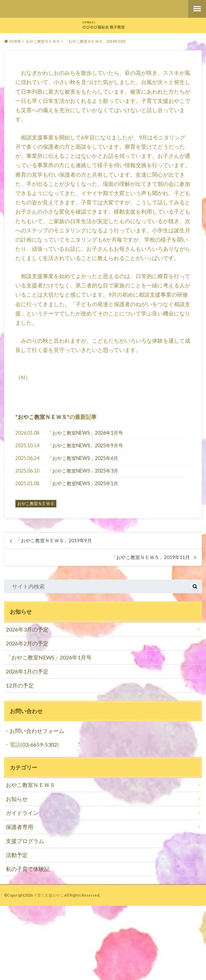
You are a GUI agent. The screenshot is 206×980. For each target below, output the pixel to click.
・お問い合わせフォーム (34, 731)
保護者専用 (19, 827)
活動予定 (17, 855)
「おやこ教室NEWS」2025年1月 (83, 483)
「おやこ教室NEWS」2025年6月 (83, 458)
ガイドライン (22, 813)
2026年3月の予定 (27, 629)
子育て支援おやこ (49, 895)
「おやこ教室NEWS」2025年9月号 (85, 445)
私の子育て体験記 (28, 869)
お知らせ (17, 799)
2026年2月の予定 (27, 643)
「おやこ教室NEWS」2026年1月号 (85, 433)
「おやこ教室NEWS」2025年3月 (83, 471)
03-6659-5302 (40, 744)
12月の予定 (20, 685)
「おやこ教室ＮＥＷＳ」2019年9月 (54, 541)
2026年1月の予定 (27, 671)
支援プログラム (25, 841)
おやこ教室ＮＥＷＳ (42, 417)
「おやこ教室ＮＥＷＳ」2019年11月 (151, 557)
